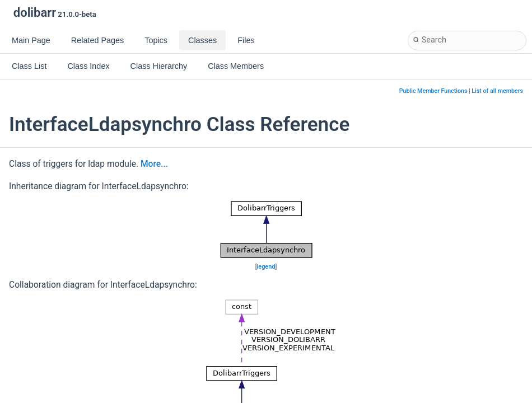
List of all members (497, 91)
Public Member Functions (433, 91)
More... (154, 164)
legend (266, 267)
